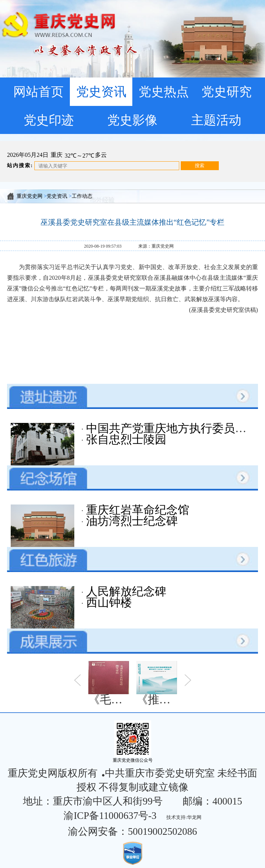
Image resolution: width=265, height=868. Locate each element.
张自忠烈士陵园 (125, 440)
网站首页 (38, 92)
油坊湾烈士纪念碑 (130, 521)
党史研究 (227, 92)
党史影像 (132, 120)
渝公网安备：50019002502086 (132, 831)
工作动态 (82, 196)
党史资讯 (101, 92)
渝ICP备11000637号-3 (110, 816)
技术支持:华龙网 (184, 817)
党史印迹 (49, 120)
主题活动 (216, 120)
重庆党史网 (30, 196)
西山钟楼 (108, 603)
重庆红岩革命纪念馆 (136, 510)
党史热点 (164, 92)
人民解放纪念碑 (125, 592)
